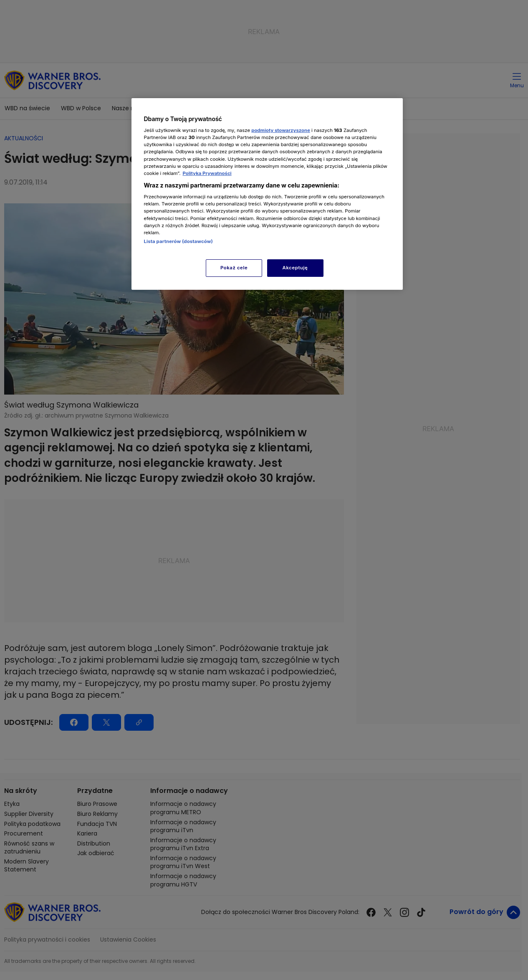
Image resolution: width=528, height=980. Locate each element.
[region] (267, 194)
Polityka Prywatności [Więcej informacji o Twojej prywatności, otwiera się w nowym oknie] (207, 173)
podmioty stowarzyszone (281, 130)
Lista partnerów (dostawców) (178, 241)
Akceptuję (295, 268)
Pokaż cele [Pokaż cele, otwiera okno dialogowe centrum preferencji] (234, 268)
